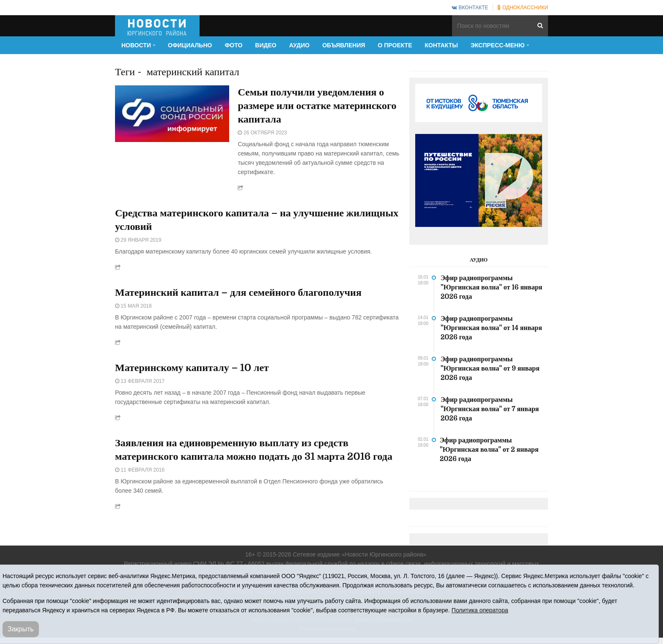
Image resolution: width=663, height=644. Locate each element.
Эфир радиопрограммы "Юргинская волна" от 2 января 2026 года (489, 450)
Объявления (344, 45)
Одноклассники (523, 8)
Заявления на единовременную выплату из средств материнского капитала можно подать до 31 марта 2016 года (254, 450)
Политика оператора (480, 610)
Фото (233, 45)
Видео (266, 45)
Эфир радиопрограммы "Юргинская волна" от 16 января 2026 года (492, 287)
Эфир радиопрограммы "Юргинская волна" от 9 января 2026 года (490, 368)
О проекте (395, 45)
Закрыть (21, 629)
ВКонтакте (470, 8)
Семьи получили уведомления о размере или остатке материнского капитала (317, 106)
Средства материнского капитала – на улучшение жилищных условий (257, 220)
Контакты (441, 45)
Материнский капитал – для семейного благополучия (238, 292)
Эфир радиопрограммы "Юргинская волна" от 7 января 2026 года (490, 409)
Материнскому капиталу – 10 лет (192, 368)
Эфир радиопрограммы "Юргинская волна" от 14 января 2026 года (491, 328)
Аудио (300, 45)
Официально (190, 45)
